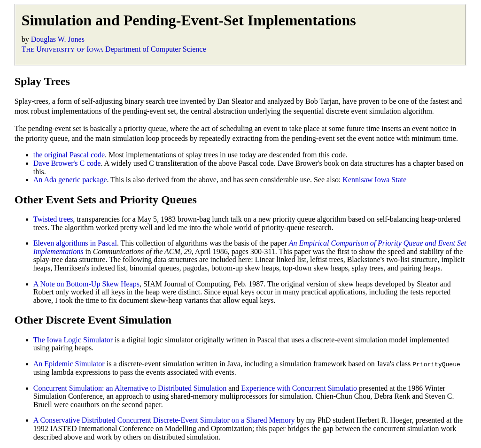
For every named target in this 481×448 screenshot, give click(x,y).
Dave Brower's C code (67, 163)
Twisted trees (53, 219)
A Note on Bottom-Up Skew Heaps (86, 284)
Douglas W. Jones (58, 39)
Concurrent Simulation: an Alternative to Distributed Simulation (130, 388)
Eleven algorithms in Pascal (75, 243)
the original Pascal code (69, 155)
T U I (62, 49)
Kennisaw (357, 180)
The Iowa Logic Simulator (73, 340)
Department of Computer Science (156, 49)
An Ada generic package (70, 180)
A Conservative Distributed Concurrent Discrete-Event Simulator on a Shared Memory (164, 420)
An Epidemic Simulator (69, 364)
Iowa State (390, 180)
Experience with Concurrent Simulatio (299, 388)
